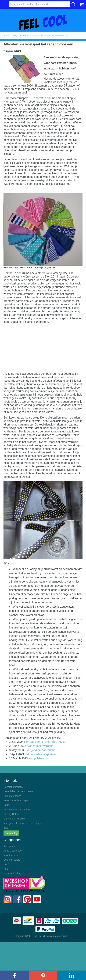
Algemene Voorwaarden (17, 810)
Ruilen (7, 805)
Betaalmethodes (12, 796)
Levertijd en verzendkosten (18, 791)
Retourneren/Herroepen (16, 801)
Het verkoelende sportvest (41, 754)
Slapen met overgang (40, 746)
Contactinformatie (13, 787)
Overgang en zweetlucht (40, 750)
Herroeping (11, 833)
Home (6, 36)
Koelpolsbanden (39, 758)
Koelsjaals (9, 846)
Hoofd (7, 864)
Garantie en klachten (15, 819)
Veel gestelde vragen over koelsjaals (23, 823)
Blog (15, 36)
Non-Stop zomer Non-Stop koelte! (45, 742)
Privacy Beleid (11, 814)
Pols (6, 869)
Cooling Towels (12, 860)
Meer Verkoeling (12, 873)
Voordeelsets (11, 855)
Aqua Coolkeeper (13, 851)
